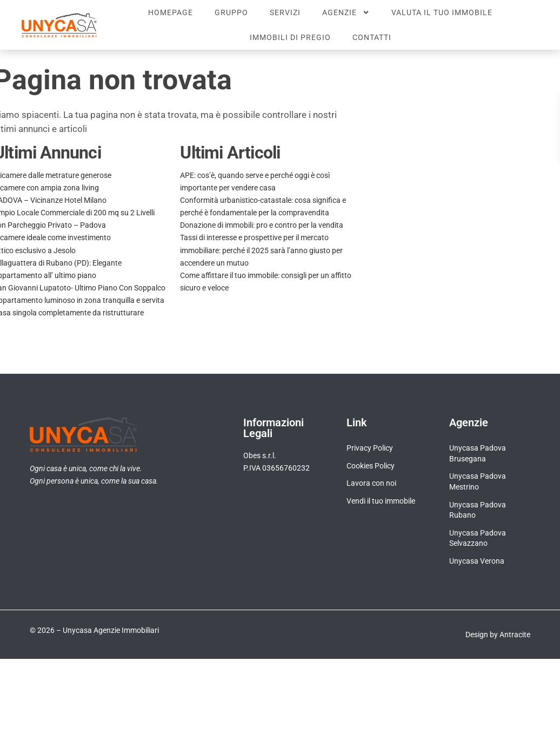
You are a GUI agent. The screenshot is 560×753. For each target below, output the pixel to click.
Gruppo (231, 12)
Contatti (372, 37)
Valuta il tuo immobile (442, 12)
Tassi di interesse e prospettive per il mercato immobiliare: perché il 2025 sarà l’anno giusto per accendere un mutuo (261, 250)
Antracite (515, 635)
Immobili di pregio (290, 37)
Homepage (171, 12)
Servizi (285, 12)
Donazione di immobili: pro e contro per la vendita (262, 225)
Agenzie (346, 12)
